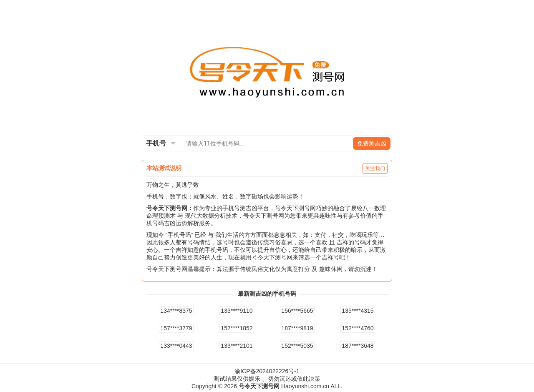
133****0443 (176, 346)
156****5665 (297, 311)
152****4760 (358, 328)
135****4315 (358, 311)
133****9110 (237, 311)
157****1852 (237, 328)
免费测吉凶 (372, 143)
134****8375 (176, 311)
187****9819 (297, 328)
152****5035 (297, 346)
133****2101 (237, 346)
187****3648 (358, 346)
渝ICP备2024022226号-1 (267, 371)
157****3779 (176, 328)
